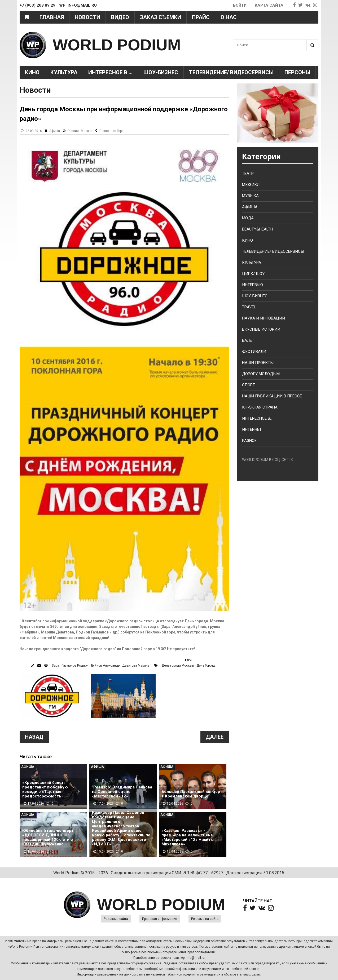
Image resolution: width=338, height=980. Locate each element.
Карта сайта (269, 5)
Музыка (250, 196)
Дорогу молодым (261, 374)
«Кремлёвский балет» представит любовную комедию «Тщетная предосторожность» (45, 790)
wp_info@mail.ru (193, 958)
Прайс (201, 17)
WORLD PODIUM (117, 45)
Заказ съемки (161, 17)
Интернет (252, 429)
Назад (34, 737)
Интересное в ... (110, 72)
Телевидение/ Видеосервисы (231, 72)
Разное (249, 441)
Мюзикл (251, 185)
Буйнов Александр (105, 666)
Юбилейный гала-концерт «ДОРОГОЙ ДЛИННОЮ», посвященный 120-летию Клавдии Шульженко (48, 837)
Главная (52, 17)
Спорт (249, 385)
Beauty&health (258, 229)
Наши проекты (258, 363)
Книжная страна (260, 407)
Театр (248, 174)
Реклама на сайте (205, 919)
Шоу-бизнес (255, 296)
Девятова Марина (136, 666)
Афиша (55, 131)
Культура (64, 72)
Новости (87, 17)
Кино (32, 72)
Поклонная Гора (111, 131)
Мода (248, 218)
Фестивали (254, 352)
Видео (120, 17)
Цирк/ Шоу (253, 274)
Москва (87, 131)
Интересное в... (257, 418)
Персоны (297, 72)
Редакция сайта (116, 919)
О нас (229, 17)
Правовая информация (160, 919)
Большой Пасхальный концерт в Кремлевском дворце (192, 794)
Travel (249, 307)
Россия (73, 131)
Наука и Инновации (264, 318)
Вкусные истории (261, 329)
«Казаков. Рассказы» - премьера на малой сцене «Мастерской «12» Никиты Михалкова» (188, 837)
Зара (55, 666)
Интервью (253, 285)
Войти (240, 5)
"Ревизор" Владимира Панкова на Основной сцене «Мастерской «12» (122, 792)
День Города (206, 666)
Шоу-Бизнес (161, 72)
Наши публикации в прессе (272, 396)
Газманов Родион (75, 666)
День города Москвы (178, 666)
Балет (248, 340)
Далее (215, 737)
